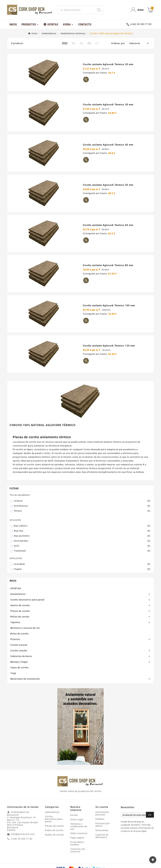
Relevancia (140, 43)
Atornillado (82, 564)
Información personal (102, 813)
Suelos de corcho (20, 605)
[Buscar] (76, 10)
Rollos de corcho (20, 617)
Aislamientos (18, 594)
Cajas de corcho (19, 668)
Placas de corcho (20, 611)
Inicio (13, 581)
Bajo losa (82, 531)
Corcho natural (19, 645)
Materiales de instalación (25, 679)
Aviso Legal (77, 819)
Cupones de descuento (102, 836)
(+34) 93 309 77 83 (22, 839)
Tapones (15, 622)
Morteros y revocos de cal (25, 628)
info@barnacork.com (23, 834)
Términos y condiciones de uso (79, 826)
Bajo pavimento (82, 536)
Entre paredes (82, 541)
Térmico (82, 511)
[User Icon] (137, 10)
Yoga (13, 673)
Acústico (82, 501)
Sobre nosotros (79, 833)
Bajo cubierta (82, 526)
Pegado (82, 569)
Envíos (74, 815)
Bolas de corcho (19, 634)
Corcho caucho (19, 651)
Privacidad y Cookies (77, 843)
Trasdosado (82, 551)
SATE (82, 546)
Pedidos (100, 819)
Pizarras (15, 639)
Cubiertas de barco (21, 656)
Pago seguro (77, 838)
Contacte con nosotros (78, 850)
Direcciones (102, 830)
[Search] (99, 10)
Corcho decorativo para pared (27, 600)
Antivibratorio (82, 506)
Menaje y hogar (19, 662)
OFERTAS (16, 588)
